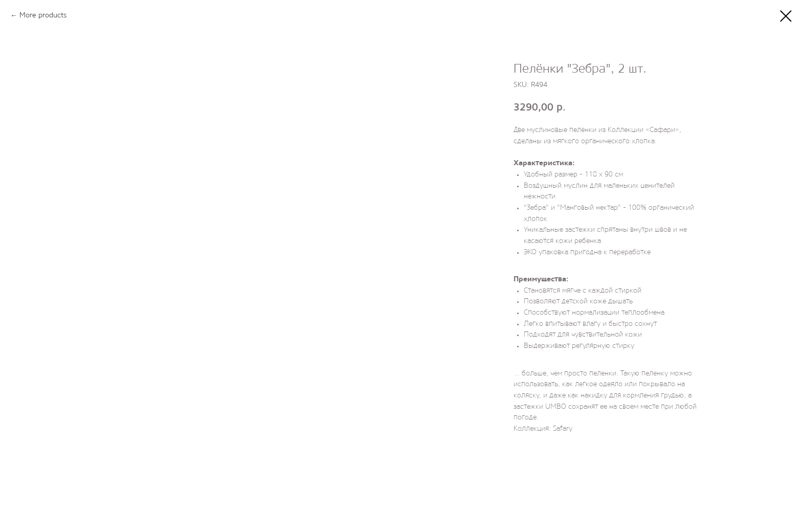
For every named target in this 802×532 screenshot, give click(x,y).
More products (43, 16)
